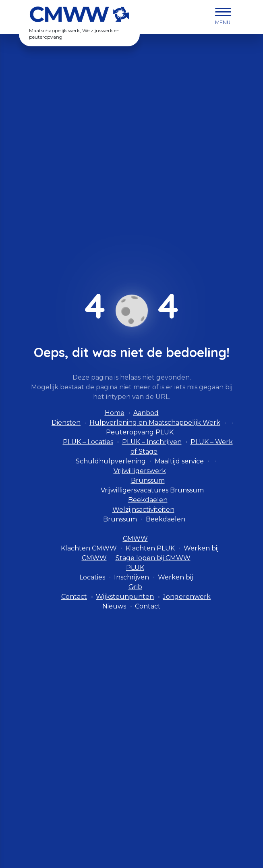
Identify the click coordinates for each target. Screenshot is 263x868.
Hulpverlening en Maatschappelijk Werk (155, 423)
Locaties (92, 577)
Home (115, 413)
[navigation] (223, 17)
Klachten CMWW (89, 548)
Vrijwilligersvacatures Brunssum (152, 490)
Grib (135, 587)
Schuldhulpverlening (111, 461)
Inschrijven (131, 577)
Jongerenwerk (187, 597)
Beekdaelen (148, 500)
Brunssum (148, 481)
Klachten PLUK (150, 548)
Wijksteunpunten (125, 597)
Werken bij (175, 577)
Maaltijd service (179, 461)
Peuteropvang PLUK (140, 432)
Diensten (66, 423)
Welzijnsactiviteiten (143, 510)
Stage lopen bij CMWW (153, 558)
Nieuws (114, 606)
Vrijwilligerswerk (140, 471)
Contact (74, 597)
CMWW (135, 539)
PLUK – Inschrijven (152, 442)
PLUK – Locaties (88, 442)
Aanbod (146, 413)
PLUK (135, 568)
